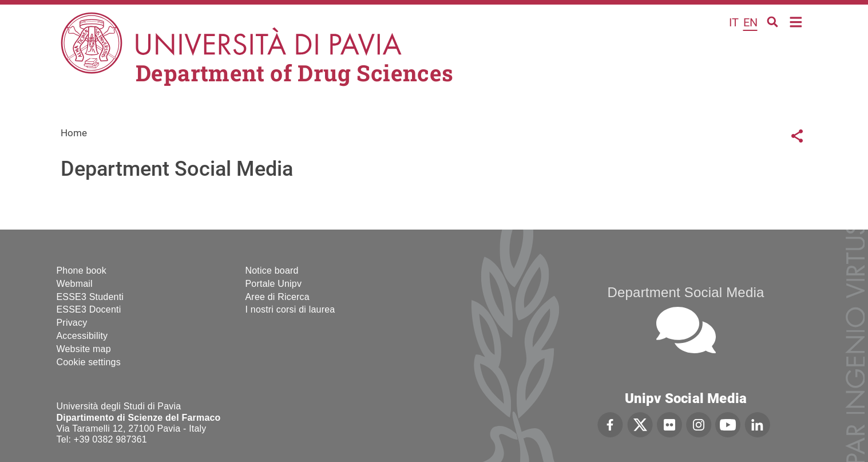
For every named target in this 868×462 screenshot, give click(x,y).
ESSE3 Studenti (90, 297)
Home (796, 21)
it (734, 22)
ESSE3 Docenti (89, 309)
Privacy (72, 323)
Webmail (75, 284)
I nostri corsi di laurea (290, 309)
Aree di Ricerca (278, 297)
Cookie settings (89, 362)
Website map (84, 349)
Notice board (272, 271)
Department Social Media (685, 292)
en (750, 22)
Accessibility (82, 336)
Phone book (82, 271)
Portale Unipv (274, 284)
